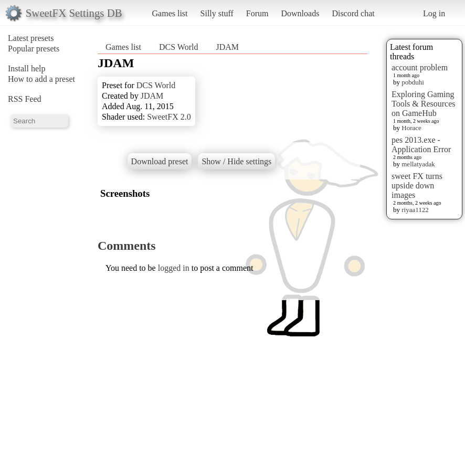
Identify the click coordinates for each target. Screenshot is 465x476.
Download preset (160, 161)
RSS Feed (25, 99)
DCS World (178, 47)
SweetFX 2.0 (169, 117)
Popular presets (34, 49)
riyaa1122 (415, 210)
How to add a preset (41, 79)
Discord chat (353, 13)
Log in (434, 13)
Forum (257, 13)
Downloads (300, 13)
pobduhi (413, 82)
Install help (27, 68)
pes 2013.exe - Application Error (421, 145)
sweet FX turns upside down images (417, 186)
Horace (411, 128)
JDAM (227, 47)
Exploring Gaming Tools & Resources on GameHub (424, 104)
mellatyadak (418, 164)
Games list (170, 13)
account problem (420, 67)
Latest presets (31, 38)
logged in (174, 268)
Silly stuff (217, 13)
